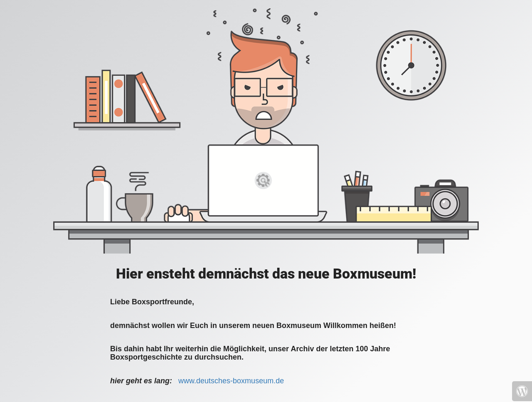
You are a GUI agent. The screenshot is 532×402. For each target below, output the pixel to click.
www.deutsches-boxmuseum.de (231, 381)
